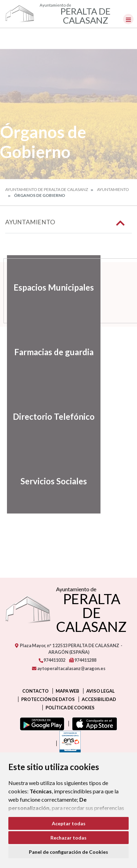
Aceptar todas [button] (69, 823)
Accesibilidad (99, 699)
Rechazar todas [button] (68, 838)
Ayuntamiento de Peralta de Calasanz (47, 189)
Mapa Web (67, 691)
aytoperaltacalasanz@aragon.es (69, 668)
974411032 (52, 660)
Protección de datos (48, 699)
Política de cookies (70, 708)
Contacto (35, 691)
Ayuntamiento (113, 189)
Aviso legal (100, 691)
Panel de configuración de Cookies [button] (68, 852)
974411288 (83, 660)
